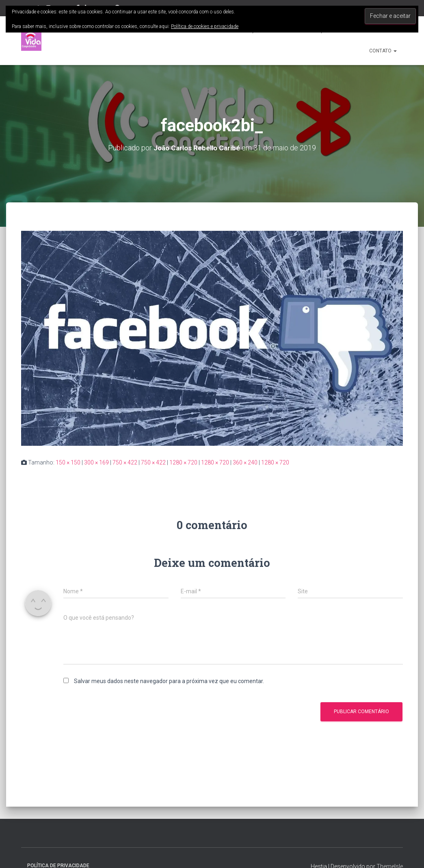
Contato (383, 51)
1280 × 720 (183, 462)
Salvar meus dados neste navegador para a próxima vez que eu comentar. (169, 681)
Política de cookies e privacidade (205, 26)
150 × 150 (68, 462)
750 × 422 (125, 462)
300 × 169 (96, 462)
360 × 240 (245, 462)
